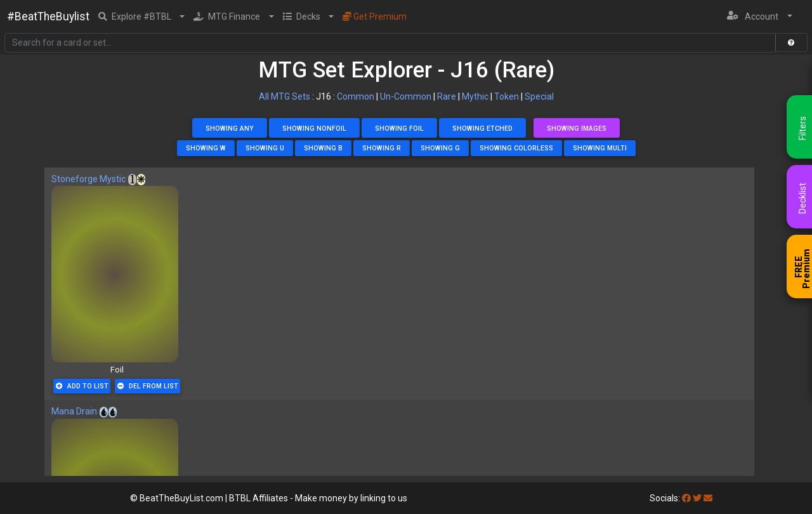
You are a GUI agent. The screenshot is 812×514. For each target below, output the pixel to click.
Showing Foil (399, 128)
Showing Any (230, 128)
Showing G (440, 148)
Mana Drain (74, 411)
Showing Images (577, 128)
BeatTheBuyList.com (181, 498)
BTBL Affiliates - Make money (318, 498)
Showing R (382, 148)
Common (356, 96)
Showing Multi (600, 148)
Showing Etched (482, 128)
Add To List (82, 386)
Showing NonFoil (314, 128)
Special (539, 96)
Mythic (475, 96)
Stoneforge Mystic (88, 179)
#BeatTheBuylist (48, 16)
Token (507, 96)
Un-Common (406, 96)
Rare (447, 96)
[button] (142, 16)
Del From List (148, 386)
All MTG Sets (285, 96)
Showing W (206, 148)
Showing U (265, 148)
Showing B (323, 148)
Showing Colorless (516, 148)
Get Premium (375, 16)
